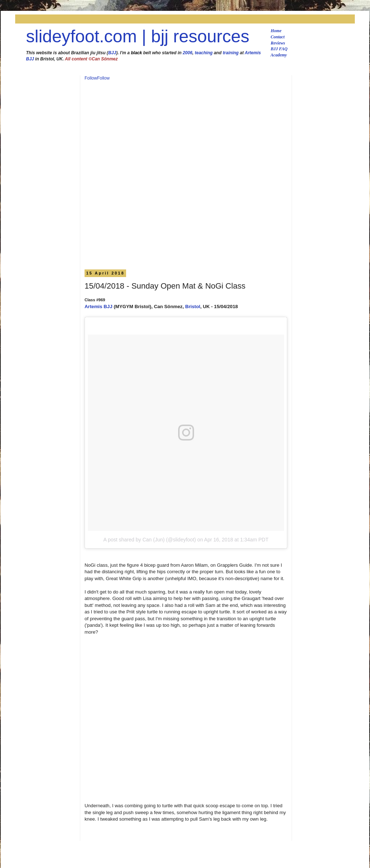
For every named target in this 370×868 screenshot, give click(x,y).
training (231, 53)
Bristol (193, 307)
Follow (91, 78)
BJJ (112, 53)
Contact (278, 37)
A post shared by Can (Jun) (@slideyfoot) (150, 540)
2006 (188, 53)
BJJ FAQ (279, 49)
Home (276, 31)
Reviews (278, 43)
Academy (279, 55)
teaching (204, 53)
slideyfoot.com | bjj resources (138, 36)
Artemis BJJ (98, 307)
